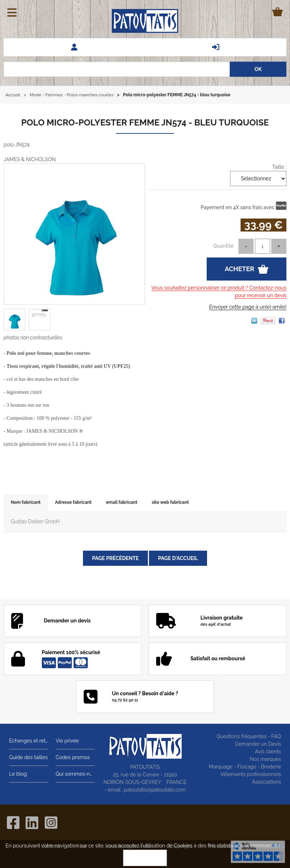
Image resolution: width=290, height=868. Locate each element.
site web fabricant (170, 502)
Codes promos (73, 757)
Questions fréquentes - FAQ (249, 736)
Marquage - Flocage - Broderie (245, 767)
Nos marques (265, 759)
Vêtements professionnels (251, 774)
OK (145, 858)
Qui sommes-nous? (75, 774)
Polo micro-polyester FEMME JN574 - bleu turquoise (145, 122)
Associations (266, 782)
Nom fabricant (26, 502)
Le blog (18, 774)
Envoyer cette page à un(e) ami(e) (248, 307)
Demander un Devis (258, 744)
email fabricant (122, 502)
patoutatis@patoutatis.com (155, 790)
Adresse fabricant (73, 502)
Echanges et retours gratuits (29, 741)
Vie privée (67, 741)
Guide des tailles (28, 757)
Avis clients (268, 752)
